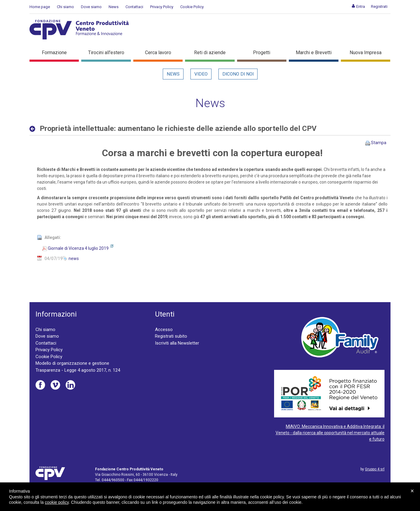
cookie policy (57, 502)
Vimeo (55, 385)
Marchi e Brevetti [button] (314, 53)
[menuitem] (358, 6)
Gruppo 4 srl (375, 469)
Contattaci (134, 7)
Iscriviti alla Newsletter (177, 343)
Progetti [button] (262, 53)
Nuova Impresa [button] (366, 53)
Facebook (40, 385)
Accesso (164, 330)
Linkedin (70, 385)
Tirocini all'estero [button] (106, 53)
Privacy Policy (162, 7)
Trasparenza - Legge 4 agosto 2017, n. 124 (78, 370)
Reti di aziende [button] (210, 53)
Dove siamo (91, 7)
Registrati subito (171, 336)
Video (201, 74)
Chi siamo (65, 7)
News (114, 7)
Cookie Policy (192, 7)
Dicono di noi (238, 74)
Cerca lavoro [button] (158, 53)
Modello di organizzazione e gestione (72, 363)
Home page (40, 7)
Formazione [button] (54, 53)
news (74, 259)
